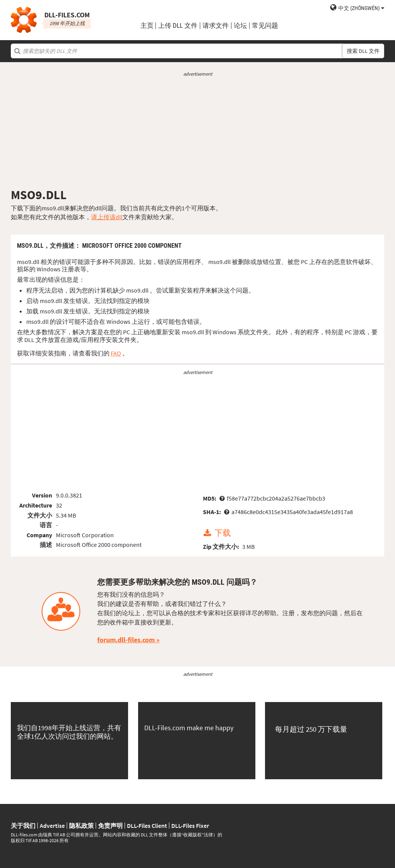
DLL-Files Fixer (190, 826)
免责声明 (110, 826)
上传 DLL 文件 (178, 26)
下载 (223, 533)
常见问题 (265, 26)
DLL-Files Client (147, 826)
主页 (147, 26)
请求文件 (216, 26)
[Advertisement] (197, 132)
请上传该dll (107, 217)
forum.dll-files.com (126, 640)
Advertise (52, 826)
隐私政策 (81, 826)
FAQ (116, 353)
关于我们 (23, 826)
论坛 (240, 26)
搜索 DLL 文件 (363, 51)
